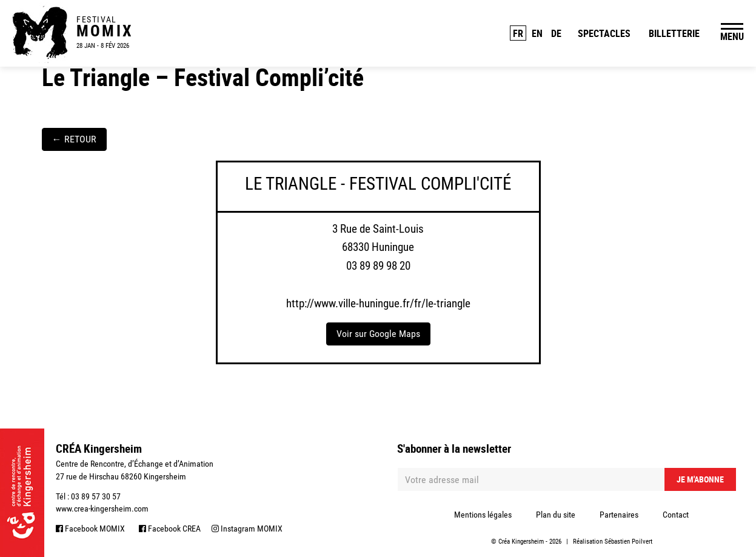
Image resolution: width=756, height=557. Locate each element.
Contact (676, 515)
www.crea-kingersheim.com (102, 509)
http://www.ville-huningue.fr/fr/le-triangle (378, 303)
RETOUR (74, 139)
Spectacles (604, 33)
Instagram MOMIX (247, 529)
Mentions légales (483, 515)
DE (556, 33)
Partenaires (619, 515)
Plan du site (556, 515)
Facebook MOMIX (90, 529)
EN (537, 33)
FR (518, 33)
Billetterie (674, 33)
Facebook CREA (170, 529)
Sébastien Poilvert (628, 542)
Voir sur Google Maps (378, 334)
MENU (732, 36)
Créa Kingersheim (521, 542)
